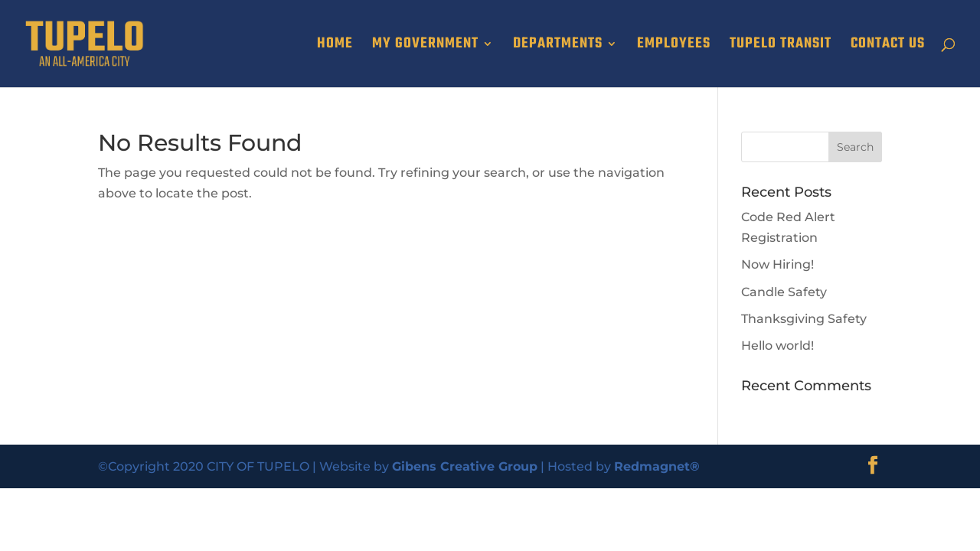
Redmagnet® (657, 466)
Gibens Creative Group (465, 466)
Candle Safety (784, 292)
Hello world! (777, 346)
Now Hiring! (777, 264)
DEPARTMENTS (558, 47)
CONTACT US (888, 47)
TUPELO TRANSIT (781, 47)
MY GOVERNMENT (425, 47)
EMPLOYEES (674, 47)
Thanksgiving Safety (804, 319)
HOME (335, 47)
